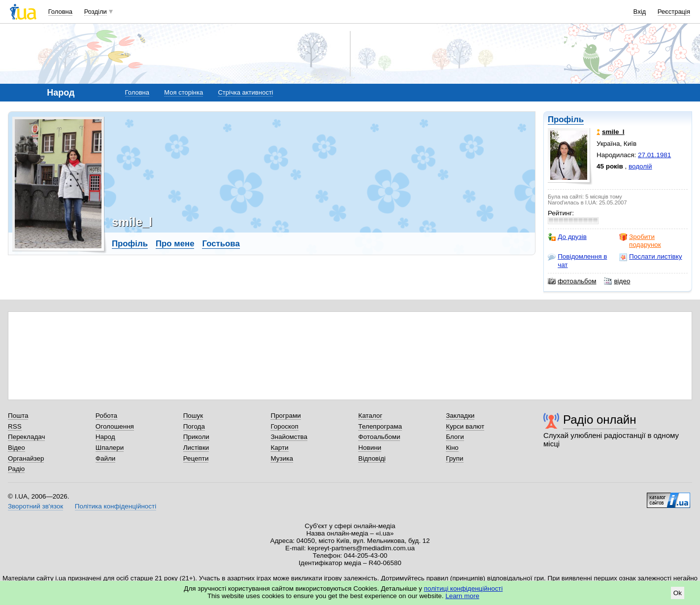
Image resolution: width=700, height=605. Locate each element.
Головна (60, 12)
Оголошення (115, 426)
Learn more (462, 596)
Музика (282, 458)
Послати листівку (650, 257)
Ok (678, 593)
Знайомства (289, 437)
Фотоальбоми (379, 437)
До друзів (567, 237)
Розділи (96, 12)
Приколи (196, 437)
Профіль (566, 119)
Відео (17, 448)
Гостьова (221, 244)
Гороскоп (284, 426)
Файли (106, 458)
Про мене (175, 244)
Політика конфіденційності (116, 506)
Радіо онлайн (600, 420)
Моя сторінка (183, 92)
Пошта (18, 416)
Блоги (455, 437)
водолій (640, 166)
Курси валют (465, 426)
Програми (285, 416)
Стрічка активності (245, 92)
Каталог (370, 416)
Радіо (16, 469)
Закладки (460, 416)
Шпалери (110, 448)
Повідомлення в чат (577, 260)
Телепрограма (380, 426)
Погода (194, 426)
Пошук (193, 416)
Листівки (196, 448)
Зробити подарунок (640, 241)
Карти (279, 448)
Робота (106, 416)
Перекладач (26, 437)
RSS (15, 426)
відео (617, 281)
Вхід (640, 12)
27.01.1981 (654, 155)
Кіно (452, 448)
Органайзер (26, 458)
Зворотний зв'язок (35, 506)
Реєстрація (674, 12)
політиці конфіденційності (464, 588)
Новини (370, 448)
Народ (105, 437)
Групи (454, 458)
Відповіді (372, 458)
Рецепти (196, 458)
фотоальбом (572, 281)
